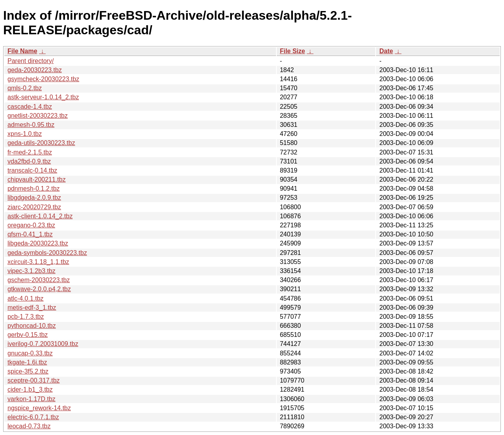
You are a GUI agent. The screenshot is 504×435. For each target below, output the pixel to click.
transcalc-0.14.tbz (32, 170)
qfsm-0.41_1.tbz (30, 234)
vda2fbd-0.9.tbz (29, 161)
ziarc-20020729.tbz (34, 207)
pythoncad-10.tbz (32, 326)
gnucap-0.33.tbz (30, 353)
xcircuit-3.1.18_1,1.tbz (38, 262)
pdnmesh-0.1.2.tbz (34, 189)
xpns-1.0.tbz (25, 134)
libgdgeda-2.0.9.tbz (34, 198)
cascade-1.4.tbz (30, 107)
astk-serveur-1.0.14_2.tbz (43, 97)
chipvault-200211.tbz (37, 179)
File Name (22, 51)
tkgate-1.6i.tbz (27, 362)
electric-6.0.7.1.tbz (33, 417)
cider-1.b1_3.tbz (30, 389)
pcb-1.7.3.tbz (26, 317)
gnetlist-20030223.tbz (38, 116)
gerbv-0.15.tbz (28, 335)
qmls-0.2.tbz (25, 88)
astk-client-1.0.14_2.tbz (40, 216)
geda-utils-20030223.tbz (41, 143)
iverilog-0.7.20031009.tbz (43, 344)
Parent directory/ (31, 61)
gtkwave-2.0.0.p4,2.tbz (39, 289)
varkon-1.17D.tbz (31, 399)
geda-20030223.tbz (35, 70)
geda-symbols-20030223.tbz (47, 253)
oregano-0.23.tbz (31, 225)
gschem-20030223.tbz (39, 280)
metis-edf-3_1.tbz (32, 308)
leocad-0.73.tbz (29, 426)
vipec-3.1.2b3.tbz (31, 271)
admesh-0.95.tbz (31, 125)
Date (386, 51)
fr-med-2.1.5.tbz (30, 152)
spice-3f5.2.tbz (28, 371)
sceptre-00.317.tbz (34, 380)
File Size (293, 51)
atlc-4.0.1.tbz (26, 298)
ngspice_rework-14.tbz (39, 408)
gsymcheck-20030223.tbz (43, 79)
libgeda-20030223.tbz (38, 243)
